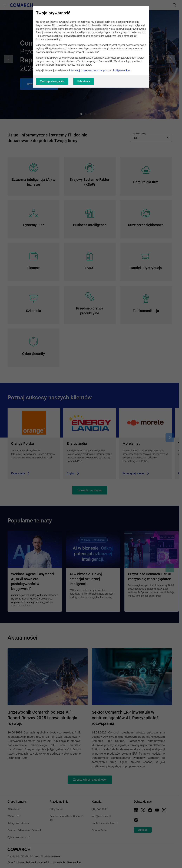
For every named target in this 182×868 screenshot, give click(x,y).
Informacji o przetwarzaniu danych (88, 70)
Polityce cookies (122, 70)
